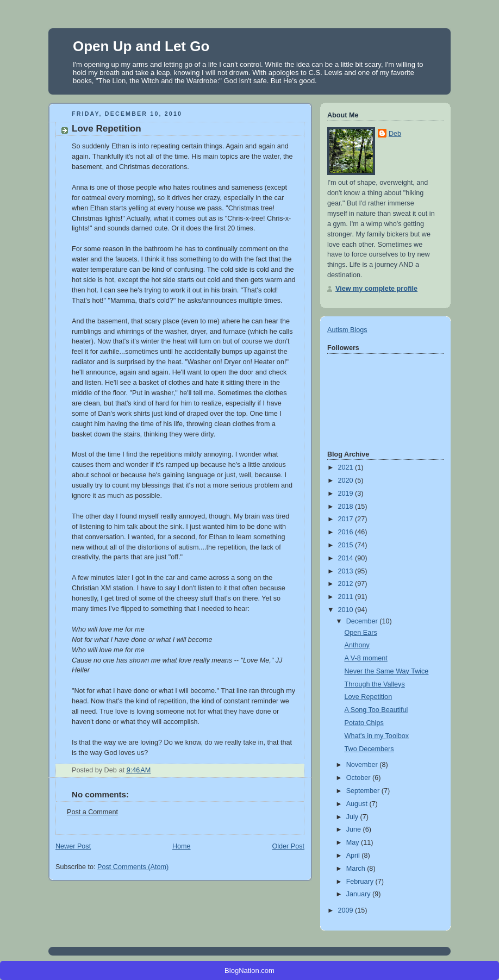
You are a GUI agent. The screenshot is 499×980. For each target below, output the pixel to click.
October (359, 778)
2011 (347, 597)
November (363, 765)
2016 (347, 532)
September (364, 791)
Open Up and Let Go (141, 46)
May (354, 842)
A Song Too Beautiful (376, 710)
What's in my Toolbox (377, 736)
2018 (347, 507)
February (361, 882)
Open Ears (361, 633)
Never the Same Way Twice (387, 671)
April (354, 856)
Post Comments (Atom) (133, 867)
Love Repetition (369, 697)
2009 (347, 910)
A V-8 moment (366, 658)
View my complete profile (376, 289)
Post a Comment (92, 812)
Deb (395, 134)
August (358, 804)
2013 (347, 571)
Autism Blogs (347, 330)
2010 (347, 610)
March (357, 869)
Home (182, 846)
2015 (347, 545)
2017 (347, 519)
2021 (347, 467)
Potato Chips (364, 723)
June (355, 829)
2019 (347, 494)
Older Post (288, 846)
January (359, 894)
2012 (347, 584)
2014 (347, 558)
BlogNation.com (249, 970)
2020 (347, 480)
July (353, 817)
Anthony (357, 645)
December (363, 621)
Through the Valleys (375, 684)
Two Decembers (369, 749)
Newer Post (73, 846)
